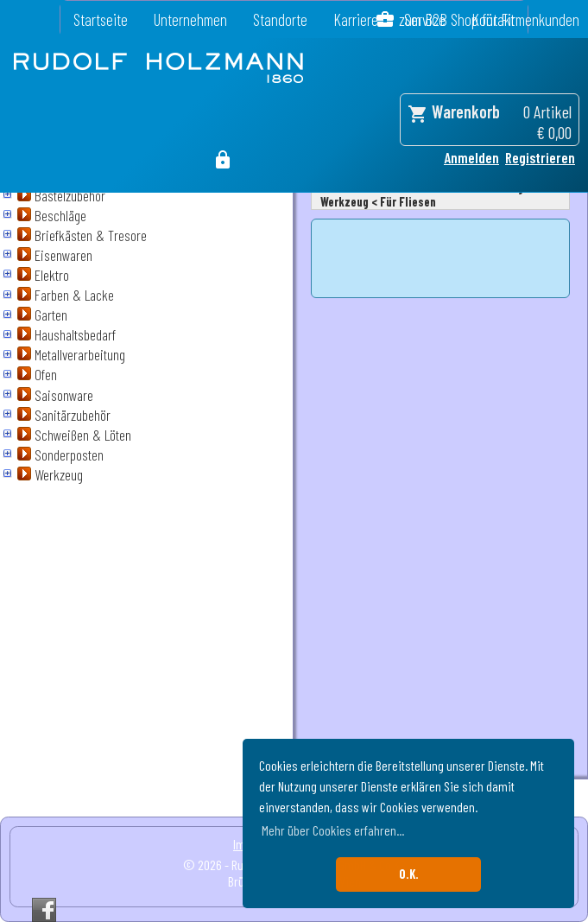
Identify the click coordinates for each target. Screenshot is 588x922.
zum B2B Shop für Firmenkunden (489, 19)
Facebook (44, 910)
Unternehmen (190, 19)
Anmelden (471, 157)
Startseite (101, 19)
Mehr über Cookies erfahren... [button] (333, 830)
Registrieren (540, 157)
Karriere (356, 19)
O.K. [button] (409, 874)
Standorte (280, 19)
